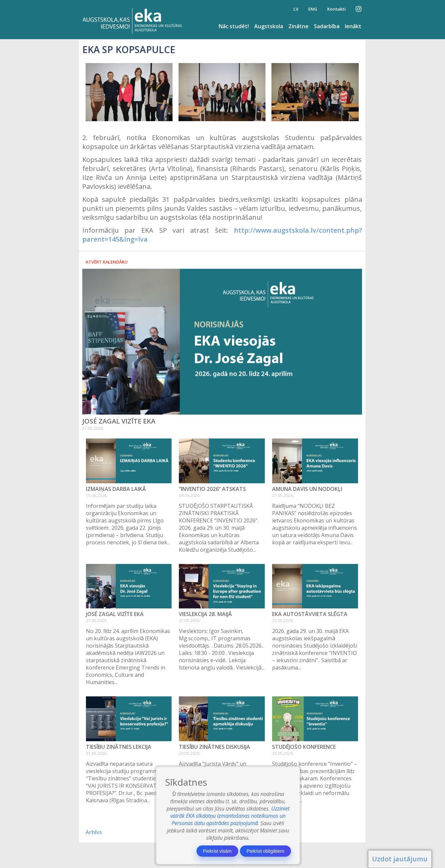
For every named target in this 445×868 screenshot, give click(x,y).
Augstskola (269, 26)
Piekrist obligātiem (265, 851)
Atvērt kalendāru (107, 262)
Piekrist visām (217, 851)
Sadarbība (327, 26)
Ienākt (353, 26)
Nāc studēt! (234, 26)
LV (296, 9)
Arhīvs (94, 832)
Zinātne (298, 26)
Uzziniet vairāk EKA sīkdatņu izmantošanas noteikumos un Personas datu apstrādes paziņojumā (230, 816)
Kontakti (336, 9)
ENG (313, 9)
